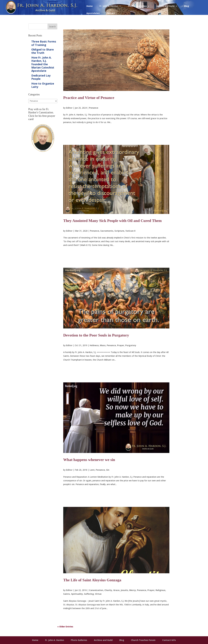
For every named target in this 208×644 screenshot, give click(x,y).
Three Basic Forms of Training (44, 43)
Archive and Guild (165, 6)
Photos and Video (137, 6)
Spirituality (77, 594)
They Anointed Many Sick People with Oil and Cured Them (112, 221)
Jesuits (124, 590)
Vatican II (130, 231)
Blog (187, 6)
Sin (108, 470)
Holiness (94, 345)
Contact (111, 13)
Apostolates (93, 13)
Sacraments (107, 231)
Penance (94, 108)
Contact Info (169, 640)
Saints (67, 594)
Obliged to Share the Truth (43, 51)
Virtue (98, 594)
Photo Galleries (79, 640)
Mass (103, 345)
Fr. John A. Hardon (109, 6)
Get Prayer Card (43, 161)
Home (90, 6)
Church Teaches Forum (143, 640)
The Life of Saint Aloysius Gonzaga (92, 580)
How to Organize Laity (43, 85)
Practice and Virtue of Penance (89, 98)
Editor (69, 108)
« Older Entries (65, 627)
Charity (108, 590)
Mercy (133, 590)
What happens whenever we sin (89, 460)
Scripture (119, 231)
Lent (92, 470)
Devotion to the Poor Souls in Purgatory (96, 335)
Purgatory (131, 345)
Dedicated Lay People (41, 77)
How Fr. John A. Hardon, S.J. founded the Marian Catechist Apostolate (43, 64)
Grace (116, 590)
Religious (160, 590)
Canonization (96, 590)
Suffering (89, 594)
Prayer (121, 345)
